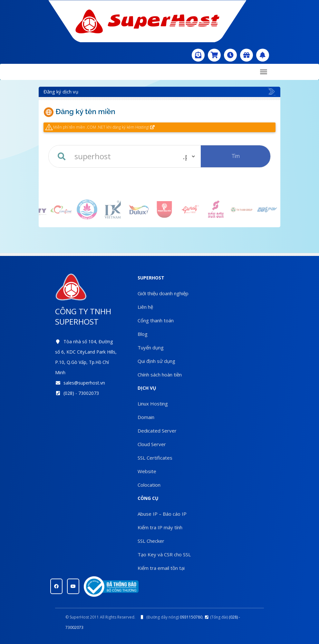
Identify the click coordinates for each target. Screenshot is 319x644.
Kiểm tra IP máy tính (160, 527)
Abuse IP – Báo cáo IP (162, 514)
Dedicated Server (157, 431)
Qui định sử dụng (156, 361)
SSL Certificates (155, 458)
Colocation (149, 485)
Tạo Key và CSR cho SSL (164, 554)
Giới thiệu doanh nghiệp (163, 293)
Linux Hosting (153, 404)
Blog (143, 334)
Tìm (236, 156)
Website (147, 471)
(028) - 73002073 (81, 393)
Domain (146, 417)
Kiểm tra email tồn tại (161, 568)
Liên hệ (145, 307)
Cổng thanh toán (156, 320)
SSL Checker (151, 541)
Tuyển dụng (151, 347)
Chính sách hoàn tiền (160, 375)
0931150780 (191, 617)
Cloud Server (152, 444)
